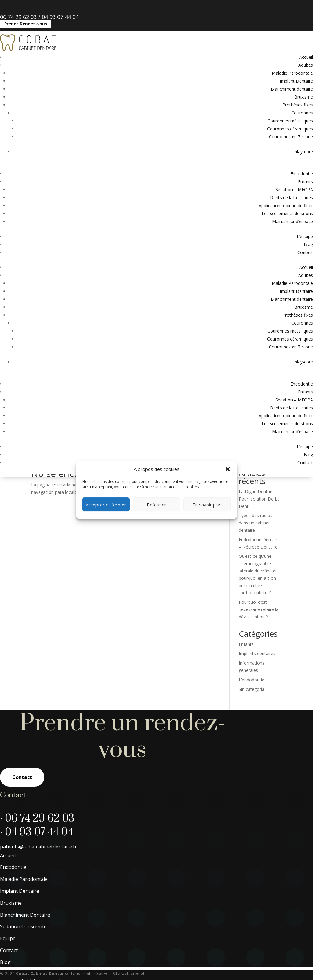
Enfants (306, 182)
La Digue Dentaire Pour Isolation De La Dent (259, 524)
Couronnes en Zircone (291, 137)
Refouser (156, 505)
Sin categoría (252, 714)
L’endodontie (252, 705)
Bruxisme (304, 97)
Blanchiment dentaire (292, 89)
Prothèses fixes (298, 105)
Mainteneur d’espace (293, 221)
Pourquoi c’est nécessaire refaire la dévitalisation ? (259, 635)
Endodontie (302, 174)
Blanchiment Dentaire (25, 940)
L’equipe (305, 236)
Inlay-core (303, 152)
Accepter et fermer (106, 505)
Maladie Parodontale (292, 73)
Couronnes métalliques (290, 121)
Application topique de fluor (286, 205)
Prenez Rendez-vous (26, 24)
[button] (228, 469)
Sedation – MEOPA (294, 190)
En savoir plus (207, 505)
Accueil (306, 57)
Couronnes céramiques (290, 129)
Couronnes (302, 113)
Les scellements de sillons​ (287, 213)
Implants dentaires (257, 679)
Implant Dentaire (296, 81)
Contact (305, 252)
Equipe (8, 964)
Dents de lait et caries (291, 197)
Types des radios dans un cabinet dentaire (256, 548)
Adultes (306, 65)
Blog (308, 244)
